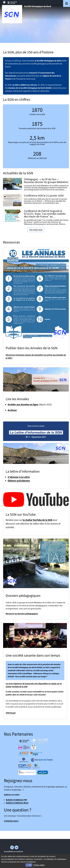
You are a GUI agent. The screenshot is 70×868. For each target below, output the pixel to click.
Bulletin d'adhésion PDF (17, 800)
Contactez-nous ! (11, 821)
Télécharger (11, 713)
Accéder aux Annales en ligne (23, 405)
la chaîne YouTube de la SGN (37, 520)
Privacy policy (39, 865)
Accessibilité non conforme (13, 852)
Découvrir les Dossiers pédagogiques (22, 614)
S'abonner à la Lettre (19, 477)
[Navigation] (67, 3)
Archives (12, 410)
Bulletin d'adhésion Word (17, 803)
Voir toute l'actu (36, 230)
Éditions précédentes (19, 481)
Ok (29, 865)
